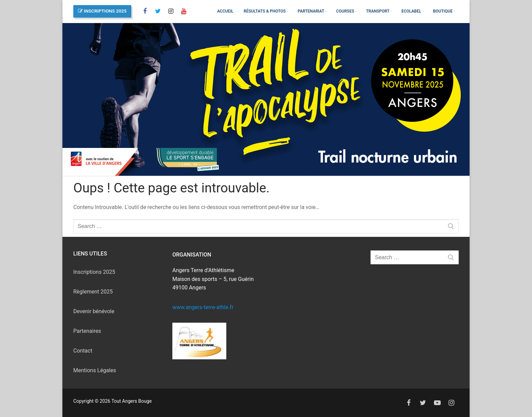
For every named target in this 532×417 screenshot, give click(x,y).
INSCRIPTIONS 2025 (102, 11)
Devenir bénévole (94, 311)
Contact (83, 351)
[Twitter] (423, 403)
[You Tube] (184, 11)
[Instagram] (171, 11)
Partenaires (87, 331)
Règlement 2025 (93, 292)
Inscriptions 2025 (94, 272)
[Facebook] (145, 11)
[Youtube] (437, 403)
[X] (158, 11)
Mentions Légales (95, 370)
